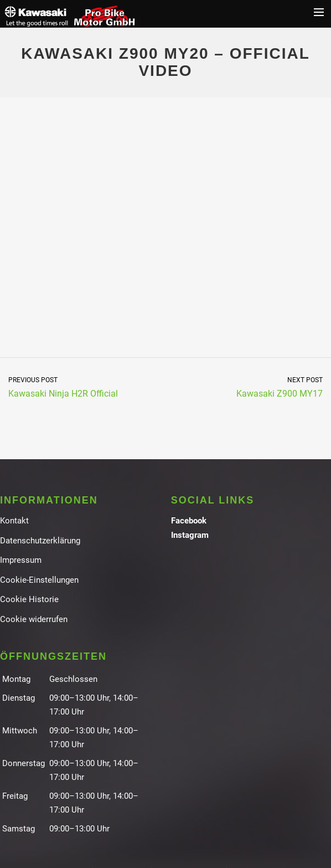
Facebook (189, 521)
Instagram (190, 535)
